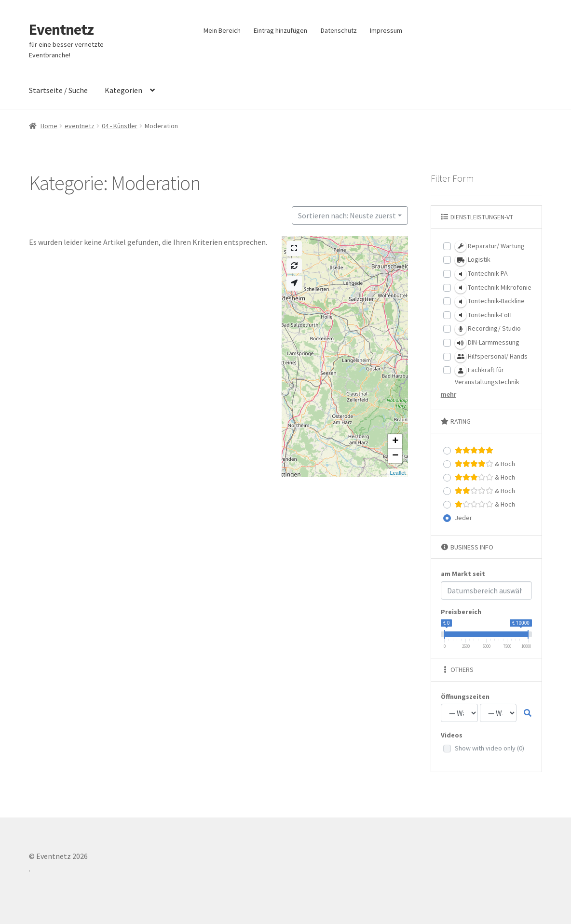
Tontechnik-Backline (490, 302)
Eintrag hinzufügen (280, 30)
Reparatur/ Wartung (490, 246)
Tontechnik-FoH (483, 315)
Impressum (386, 30)
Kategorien (123, 90)
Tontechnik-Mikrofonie (493, 288)
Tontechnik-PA (481, 274)
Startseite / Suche (58, 90)
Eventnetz (61, 29)
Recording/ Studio (488, 329)
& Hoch (485, 464)
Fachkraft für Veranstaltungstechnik (487, 375)
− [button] (395, 456)
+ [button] (395, 442)
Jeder (463, 518)
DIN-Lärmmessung (487, 343)
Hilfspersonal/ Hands (491, 357)
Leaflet (398, 473)
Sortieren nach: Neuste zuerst (347, 215)
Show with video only (489, 748)
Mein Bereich (222, 30)
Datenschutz (339, 30)
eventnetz (80, 126)
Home (49, 126)
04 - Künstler (120, 126)
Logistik (473, 260)
